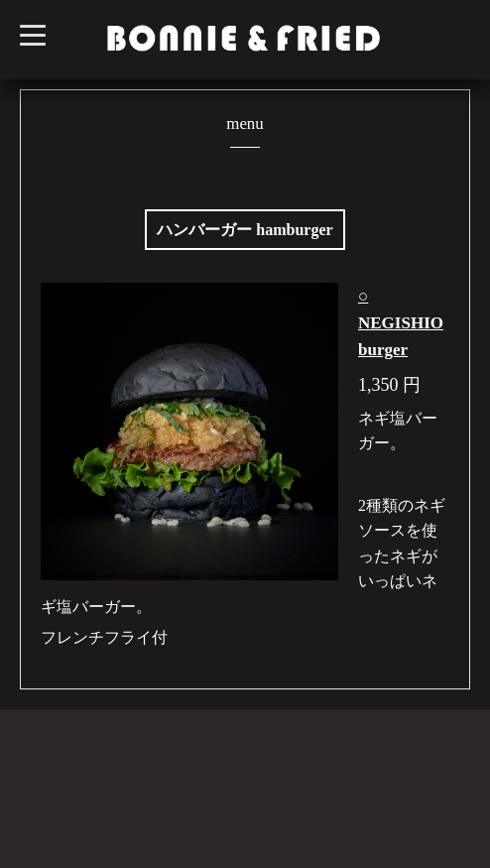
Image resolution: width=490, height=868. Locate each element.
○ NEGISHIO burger (401, 323)
